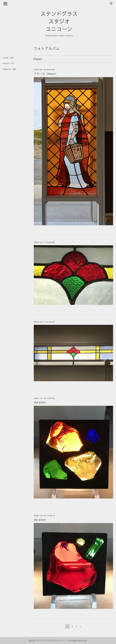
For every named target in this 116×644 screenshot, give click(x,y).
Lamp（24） (9, 58)
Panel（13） (9, 63)
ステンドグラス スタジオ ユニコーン (59, 21)
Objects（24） (10, 69)
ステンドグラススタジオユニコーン (51, 640)
